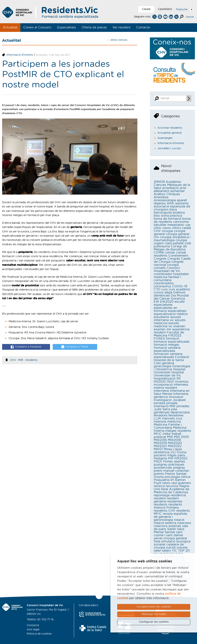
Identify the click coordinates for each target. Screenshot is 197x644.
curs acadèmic (180, 289)
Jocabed (179, 400)
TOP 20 (184, 551)
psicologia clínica (177, 477)
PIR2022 (181, 458)
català (186, 228)
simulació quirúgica (176, 541)
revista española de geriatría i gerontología (170, 517)
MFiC (158, 434)
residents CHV (164, 511)
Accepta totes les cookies (154, 607)
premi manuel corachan (171, 471)
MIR (21, 360)
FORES (159, 339)
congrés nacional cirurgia (169, 263)
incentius (182, 382)
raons (166, 483)
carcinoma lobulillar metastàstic (171, 223)
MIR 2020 (181, 437)
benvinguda (163, 213)
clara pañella (174, 243)
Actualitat (10, 27)
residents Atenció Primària (168, 506)
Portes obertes (174, 462)
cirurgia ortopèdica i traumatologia (172, 239)
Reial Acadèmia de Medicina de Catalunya (171, 491)
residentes (175, 501)
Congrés (160, 259)
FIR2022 (175, 336)
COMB (159, 253)
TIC (174, 551)
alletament (162, 191)
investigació (163, 400)
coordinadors (164, 283)
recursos (172, 486)
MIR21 (158, 449)
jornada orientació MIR (166, 405)
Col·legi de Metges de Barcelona (170, 248)
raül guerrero (181, 483)
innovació (176, 397)
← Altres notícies (117, 40)
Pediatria (160, 458)
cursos (159, 293)
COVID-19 (180, 286)
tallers (166, 551)
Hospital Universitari (169, 371)
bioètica (179, 213)
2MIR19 (159, 182)
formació (172, 339)
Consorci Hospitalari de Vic (167, 269)
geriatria (168, 363)
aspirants (182, 203)
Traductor (182, 10)
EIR (156, 302)
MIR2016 (160, 440)
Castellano (165, 9)
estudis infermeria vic (167, 319)
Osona (182, 452)
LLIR (157, 419)
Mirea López (173, 449)
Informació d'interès (20, 55)
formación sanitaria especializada (168, 356)
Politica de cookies (39, 634)
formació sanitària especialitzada (167, 349)
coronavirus (162, 286)
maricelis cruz (172, 419)
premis (159, 474)
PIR (171, 458)
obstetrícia (162, 452)
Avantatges (165, 138)
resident (160, 498)
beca (173, 210)
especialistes (163, 305)
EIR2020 (167, 302)
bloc (157, 216)
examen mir (162, 329)
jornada (159, 403)
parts (181, 455)
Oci (173, 452)
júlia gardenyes (165, 411)
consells (160, 268)
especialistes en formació (165, 309)
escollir (180, 302)
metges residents (178, 431)
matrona (160, 422)
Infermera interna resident (171, 386)
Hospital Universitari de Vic (169, 374)
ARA (170, 203)
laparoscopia (180, 412)
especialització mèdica (171, 314)
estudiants (162, 317)
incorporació (163, 385)
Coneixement (178, 256)
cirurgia (167, 231)
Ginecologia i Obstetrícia (172, 368)
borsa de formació (167, 219)
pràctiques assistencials (169, 466)
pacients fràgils (165, 455)
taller (157, 551)
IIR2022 (160, 382)
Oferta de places (94, 27)
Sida (157, 541)
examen (179, 326)
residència (178, 495)
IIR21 (170, 382)
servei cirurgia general (170, 538)
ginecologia (162, 366)
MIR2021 (160, 446)
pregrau (179, 468)
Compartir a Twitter (75, 347)
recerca (159, 486)
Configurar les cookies (154, 622)
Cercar (190, 17)
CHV (13, 360)
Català (146, 9)
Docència (178, 299)
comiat (170, 253)
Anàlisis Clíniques (167, 194)
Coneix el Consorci (37, 27)
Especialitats (67, 27)
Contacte (143, 27)
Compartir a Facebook (26, 347)
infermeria (161, 391)
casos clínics (172, 228)
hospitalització (165, 379)
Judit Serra (162, 409)
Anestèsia (161, 197)
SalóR (172, 529)
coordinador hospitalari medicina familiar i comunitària (171, 277)
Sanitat (170, 532)
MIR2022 (175, 446)
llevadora (161, 415)
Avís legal (33, 630)
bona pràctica (172, 216)
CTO (157, 289)
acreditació (170, 188)
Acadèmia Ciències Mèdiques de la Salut (172, 185)
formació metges (166, 345)
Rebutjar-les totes (154, 614)
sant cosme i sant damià (168, 534)
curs (165, 289)
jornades (183, 406)
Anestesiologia (165, 200)
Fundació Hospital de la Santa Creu (171, 360)
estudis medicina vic (166, 325)
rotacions (184, 523)
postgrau (161, 465)
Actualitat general (169, 133)
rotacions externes (167, 526)
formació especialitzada (172, 342)
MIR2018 (174, 440)
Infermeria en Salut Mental (172, 392)
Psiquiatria (162, 480)
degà (168, 293)
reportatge (162, 495)
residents (31, 360)
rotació (179, 520)
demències (162, 296)
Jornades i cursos (169, 148)
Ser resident (121, 27)
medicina (174, 422)
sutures (182, 548)
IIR (179, 379)
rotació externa (165, 523)
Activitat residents (170, 128)
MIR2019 (160, 443)
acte (183, 188)
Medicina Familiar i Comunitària (168, 426)
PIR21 (158, 462)
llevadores (176, 415)
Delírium (179, 293)
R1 (172, 480)
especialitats (177, 311)
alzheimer (177, 191)
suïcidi (171, 548)
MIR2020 (175, 443)
